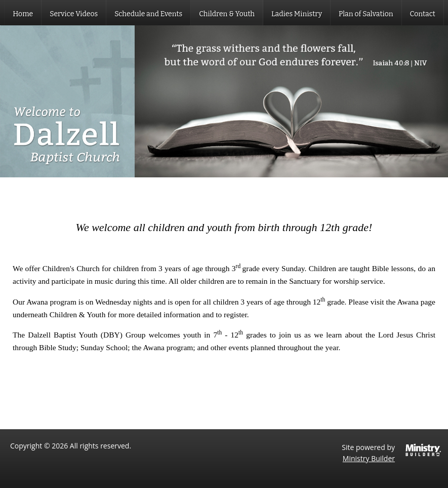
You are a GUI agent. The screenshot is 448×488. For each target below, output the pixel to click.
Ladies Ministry (297, 14)
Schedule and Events (148, 14)
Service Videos (74, 14)
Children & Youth (227, 14)
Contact (423, 14)
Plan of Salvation (366, 14)
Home (23, 14)
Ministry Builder (369, 458)
